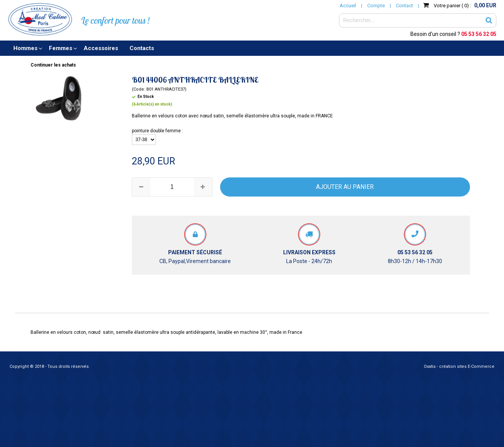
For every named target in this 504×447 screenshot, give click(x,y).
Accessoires (101, 48)
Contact (404, 6)
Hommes (25, 48)
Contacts (142, 48)
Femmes (61, 48)
